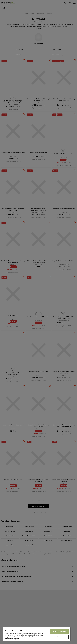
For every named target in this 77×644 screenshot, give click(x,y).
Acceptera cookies (59, 631)
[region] (37, 634)
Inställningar (59, 637)
